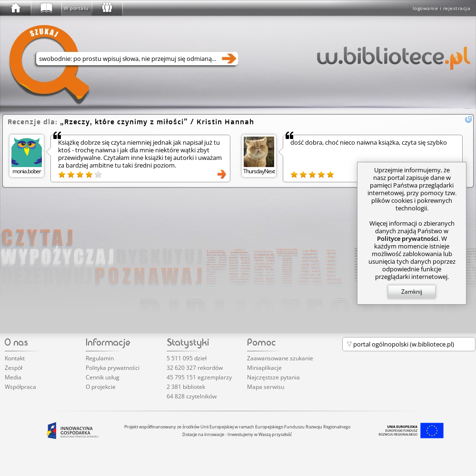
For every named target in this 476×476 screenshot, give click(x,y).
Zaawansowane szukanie (280, 358)
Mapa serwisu (266, 387)
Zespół (14, 368)
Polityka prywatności (113, 368)
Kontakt (15, 358)
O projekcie (101, 387)
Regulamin (100, 358)
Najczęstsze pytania (273, 377)
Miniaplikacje (264, 368)
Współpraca (20, 387)
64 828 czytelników (192, 396)
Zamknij (412, 292)
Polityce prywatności (408, 238)
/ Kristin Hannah (157, 122)
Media (13, 377)
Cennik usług (103, 377)
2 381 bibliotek (186, 387)
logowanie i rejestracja (442, 8)
